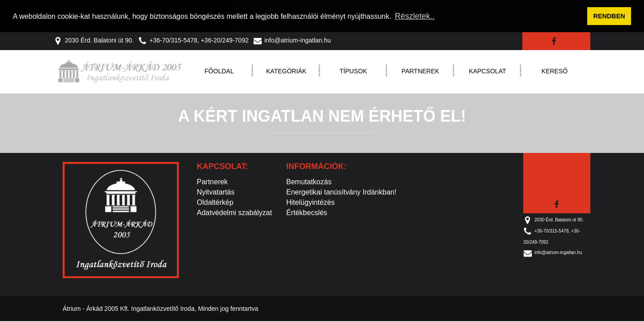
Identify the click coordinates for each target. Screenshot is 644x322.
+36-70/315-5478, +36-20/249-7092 (193, 39)
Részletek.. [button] (415, 16)
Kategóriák (286, 70)
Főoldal (219, 70)
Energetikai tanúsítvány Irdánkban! (341, 191)
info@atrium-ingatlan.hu (292, 39)
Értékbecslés (307, 212)
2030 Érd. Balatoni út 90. (94, 39)
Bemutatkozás (309, 181)
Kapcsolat (488, 70)
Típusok (353, 70)
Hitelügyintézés (311, 201)
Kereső (555, 70)
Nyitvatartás (216, 191)
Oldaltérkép (215, 201)
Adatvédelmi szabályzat (234, 212)
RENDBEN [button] (609, 16)
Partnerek (420, 70)
